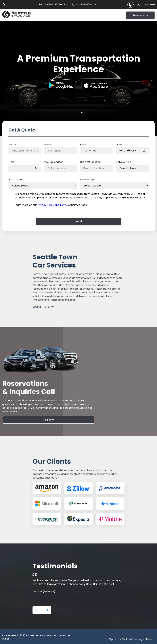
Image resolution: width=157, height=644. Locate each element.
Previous (37, 610)
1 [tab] (82, 113)
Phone (48, 145)
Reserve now (140, 15)
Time (11, 162)
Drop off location (90, 162)
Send (79, 221)
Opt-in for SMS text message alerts (130, 639)
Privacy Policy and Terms (53, 205)
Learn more (41, 306)
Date (119, 145)
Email (83, 145)
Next (46, 610)
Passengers (15, 179)
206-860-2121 (83, 5)
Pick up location (54, 162)
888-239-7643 (50, 5)
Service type (88, 179)
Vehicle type (123, 162)
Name (12, 145)
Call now (48, 420)
